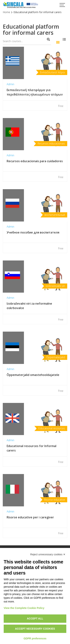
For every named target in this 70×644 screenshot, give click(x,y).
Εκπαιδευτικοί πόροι (53, 72)
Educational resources (52, 428)
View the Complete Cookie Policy (24, 608)
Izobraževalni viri (55, 286)
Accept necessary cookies (35, 629)
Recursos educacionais (51, 143)
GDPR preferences (35, 638)
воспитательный (55, 215)
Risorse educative (55, 500)
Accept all (35, 619)
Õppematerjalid (56, 357)
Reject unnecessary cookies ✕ (48, 554)
